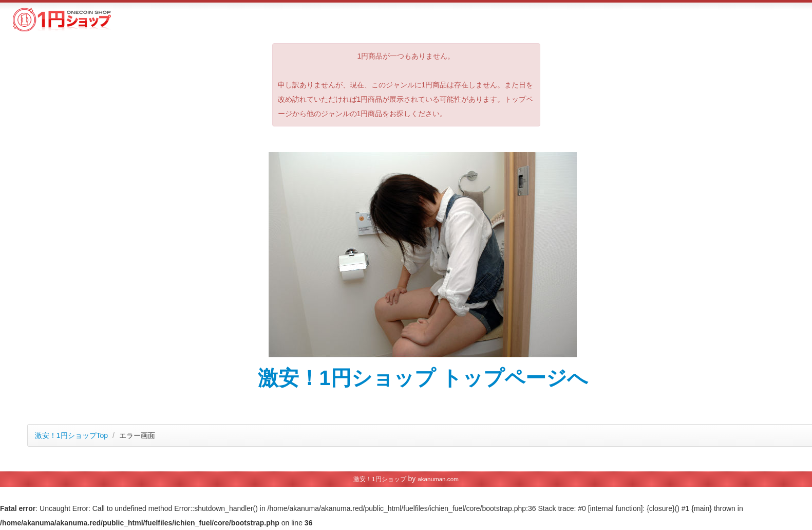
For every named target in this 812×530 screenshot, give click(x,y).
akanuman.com (438, 479)
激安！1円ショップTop (71, 435)
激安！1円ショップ (380, 479)
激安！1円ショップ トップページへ (423, 378)
